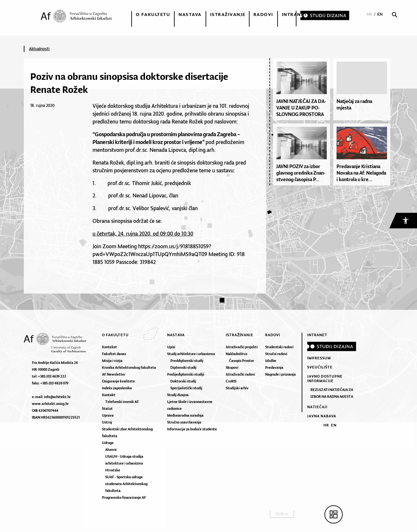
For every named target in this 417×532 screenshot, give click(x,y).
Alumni (111, 450)
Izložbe (271, 361)
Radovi (263, 14)
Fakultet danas (114, 354)
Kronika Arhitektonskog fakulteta (129, 367)
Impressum (319, 358)
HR (369, 14)
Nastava (190, 14)
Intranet (295, 14)
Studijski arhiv (237, 388)
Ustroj (107, 422)
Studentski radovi (279, 347)
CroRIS (231, 381)
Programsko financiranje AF (124, 497)
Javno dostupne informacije (325, 379)
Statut (107, 409)
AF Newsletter (114, 374)
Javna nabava (322, 416)
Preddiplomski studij (187, 361)
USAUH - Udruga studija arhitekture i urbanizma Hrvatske (124, 463)
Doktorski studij (183, 381)
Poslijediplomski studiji (186, 374)
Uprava (108, 415)
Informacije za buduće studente (192, 429)
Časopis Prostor (242, 361)
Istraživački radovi (240, 374)
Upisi (171, 347)
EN (380, 14)
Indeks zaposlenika (117, 388)
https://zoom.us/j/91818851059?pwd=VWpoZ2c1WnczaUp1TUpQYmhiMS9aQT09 (152, 250)
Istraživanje (228, 14)
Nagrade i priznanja (280, 374)
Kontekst (109, 347)
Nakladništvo (237, 354)
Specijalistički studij (186, 388)
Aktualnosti (39, 49)
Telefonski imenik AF (122, 402)
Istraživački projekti (242, 347)
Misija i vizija (112, 361)
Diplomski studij (183, 367)
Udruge (108, 443)
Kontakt (109, 395)
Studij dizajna (178, 395)
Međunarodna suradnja (185, 415)
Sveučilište (320, 367)
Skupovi (232, 367)
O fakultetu (153, 14)
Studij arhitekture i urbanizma (191, 354)
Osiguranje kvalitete (118, 381)
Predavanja (274, 367)
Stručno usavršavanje (184, 422)
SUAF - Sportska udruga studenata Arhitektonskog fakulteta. (126, 484)
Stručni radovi (276, 354)
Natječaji (317, 407)
